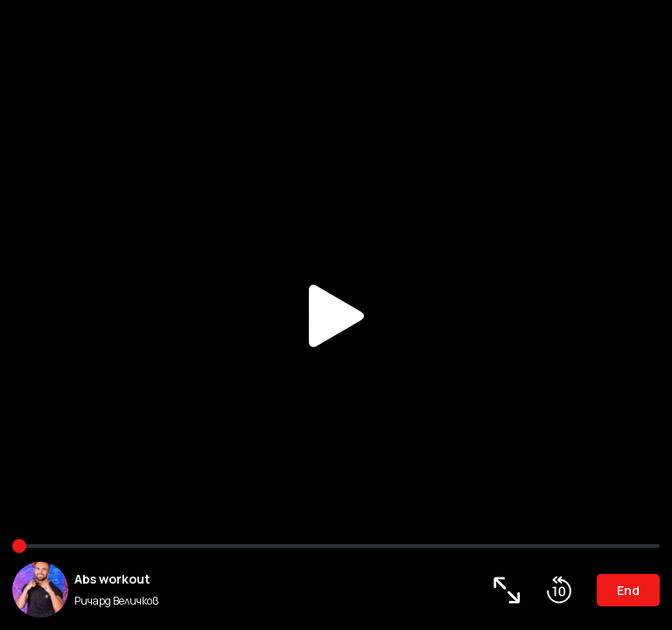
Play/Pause (336, 315)
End (628, 590)
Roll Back (559, 590)
